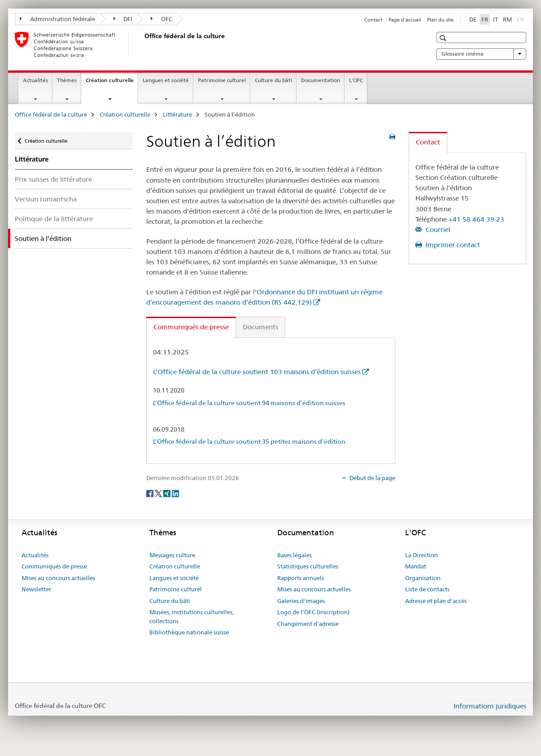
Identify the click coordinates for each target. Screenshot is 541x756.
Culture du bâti (273, 80)
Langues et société (166, 80)
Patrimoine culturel (222, 80)
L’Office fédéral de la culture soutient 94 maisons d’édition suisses (249, 403)
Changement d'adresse (308, 624)
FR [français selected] (485, 19)
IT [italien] (495, 19)
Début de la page (372, 478)
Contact (373, 20)
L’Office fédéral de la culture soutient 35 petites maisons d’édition (249, 441)
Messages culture (172, 555)
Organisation (423, 578)
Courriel (437, 229)
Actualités (35, 80)
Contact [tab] (428, 142)
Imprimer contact (452, 245)
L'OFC (356, 80)
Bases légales (294, 555)
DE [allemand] (473, 19)
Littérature (177, 114)
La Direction (421, 555)
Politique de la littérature (54, 219)
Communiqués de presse (54, 566)
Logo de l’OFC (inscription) (313, 612)
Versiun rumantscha (46, 199)
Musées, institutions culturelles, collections (192, 616)
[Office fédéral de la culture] (143, 44)
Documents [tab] (260, 327)
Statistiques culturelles (308, 566)
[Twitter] (159, 493)
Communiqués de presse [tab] (191, 327)
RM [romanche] (507, 19)
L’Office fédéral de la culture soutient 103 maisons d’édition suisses (257, 372)
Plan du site (440, 20)
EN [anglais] (521, 19)
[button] (444, 38)
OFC (161, 19)
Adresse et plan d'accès (436, 601)
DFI (123, 19)
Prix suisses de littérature (53, 179)
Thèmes (67, 80)
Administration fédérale (57, 19)
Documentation (321, 80)
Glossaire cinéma (481, 54)
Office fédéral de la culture (51, 114)
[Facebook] (151, 493)
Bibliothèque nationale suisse (189, 632)
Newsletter (36, 589)
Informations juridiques (490, 706)
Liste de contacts (427, 589)
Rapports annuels (301, 578)
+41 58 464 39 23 (476, 219)
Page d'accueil (405, 20)
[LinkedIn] (175, 493)
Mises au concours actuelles (58, 578)
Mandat (416, 566)
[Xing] (168, 493)
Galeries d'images (301, 601)
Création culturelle (112, 83)
